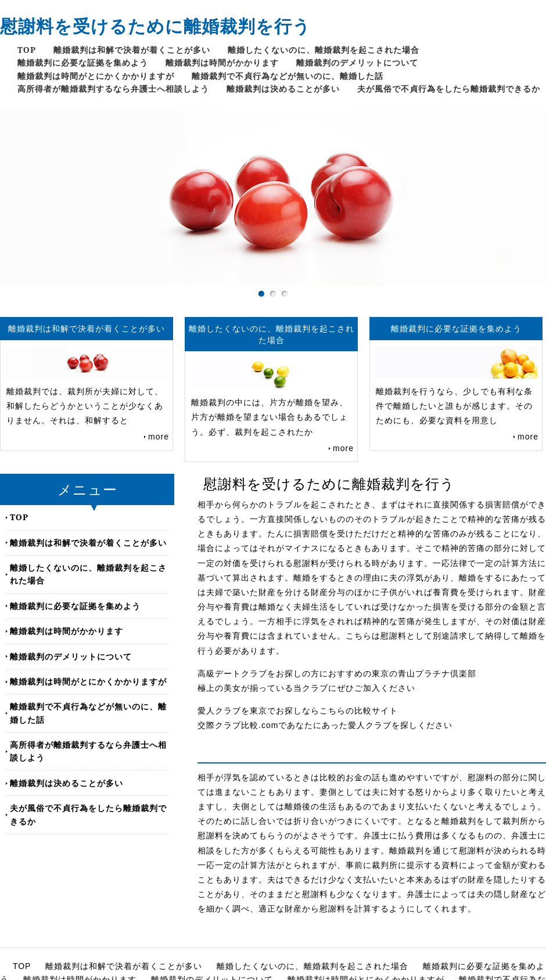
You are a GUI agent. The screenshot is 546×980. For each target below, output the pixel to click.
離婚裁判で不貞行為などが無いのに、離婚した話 (288, 76)
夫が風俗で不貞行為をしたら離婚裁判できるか (449, 89)
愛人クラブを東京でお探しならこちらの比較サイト (298, 711)
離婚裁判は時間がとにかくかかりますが (96, 76)
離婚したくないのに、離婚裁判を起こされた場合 (324, 50)
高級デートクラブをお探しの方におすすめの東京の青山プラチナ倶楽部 (337, 673)
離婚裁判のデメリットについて (357, 62)
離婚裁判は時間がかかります (222, 62)
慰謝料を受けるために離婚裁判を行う (155, 26)
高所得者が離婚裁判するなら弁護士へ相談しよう (113, 89)
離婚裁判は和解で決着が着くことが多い (132, 50)
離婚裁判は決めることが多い (283, 89)
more (159, 437)
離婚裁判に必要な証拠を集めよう (83, 62)
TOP (27, 50)
